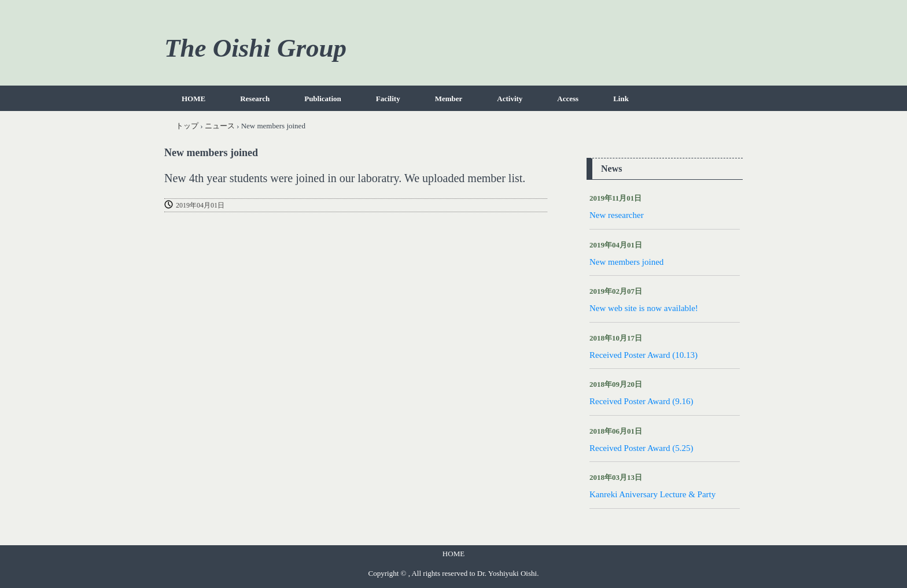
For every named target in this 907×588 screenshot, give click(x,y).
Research (255, 99)
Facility (388, 99)
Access (568, 99)
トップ (187, 126)
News (611, 169)
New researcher (617, 215)
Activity (510, 99)
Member (449, 99)
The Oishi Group (255, 48)
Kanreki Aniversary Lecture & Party (652, 494)
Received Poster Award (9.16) (641, 401)
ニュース (220, 126)
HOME (193, 99)
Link (621, 99)
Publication (323, 99)
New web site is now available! (644, 308)
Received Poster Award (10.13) (644, 355)
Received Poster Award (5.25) (641, 448)
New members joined (626, 262)
